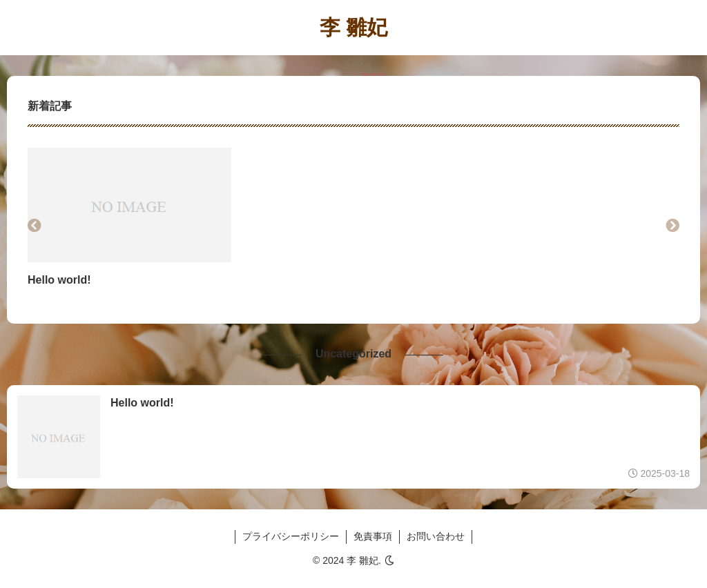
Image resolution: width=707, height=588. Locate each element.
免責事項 (373, 536)
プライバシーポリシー (291, 536)
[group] (129, 226)
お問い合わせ (436, 536)
